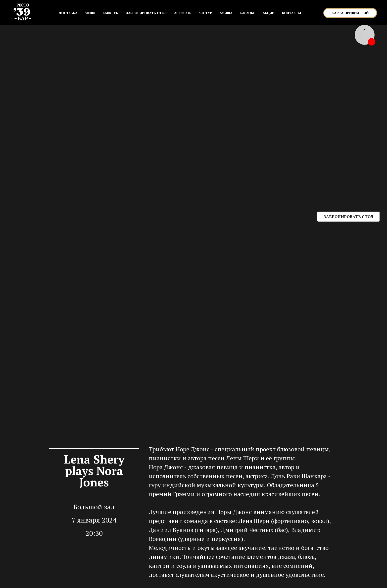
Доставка (68, 13)
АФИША (226, 13)
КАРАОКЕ (247, 13)
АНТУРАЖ (183, 13)
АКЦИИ (269, 13)
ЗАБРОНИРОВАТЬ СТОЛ (146, 13)
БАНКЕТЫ (111, 13)
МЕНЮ (90, 13)
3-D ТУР (205, 13)
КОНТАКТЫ (291, 13)
